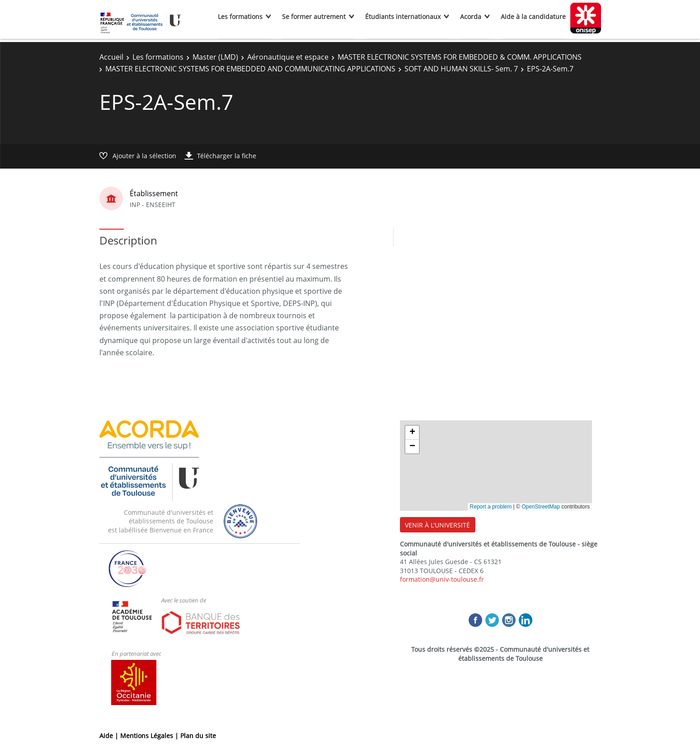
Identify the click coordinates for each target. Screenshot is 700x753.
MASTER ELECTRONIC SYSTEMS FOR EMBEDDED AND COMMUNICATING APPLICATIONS (250, 69)
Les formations (240, 16)
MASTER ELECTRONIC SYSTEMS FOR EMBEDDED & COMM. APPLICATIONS (460, 57)
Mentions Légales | (150, 736)
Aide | (110, 736)
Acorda (471, 16)
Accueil (111, 57)
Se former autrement (314, 16)
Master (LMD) (215, 57)
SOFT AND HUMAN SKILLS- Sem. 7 (461, 69)
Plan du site (198, 736)
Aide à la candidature (533, 16)
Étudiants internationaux (403, 16)
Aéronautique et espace (288, 57)
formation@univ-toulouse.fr (442, 579)
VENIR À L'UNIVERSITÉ (437, 525)
